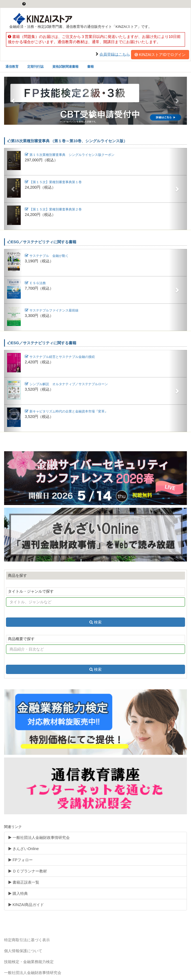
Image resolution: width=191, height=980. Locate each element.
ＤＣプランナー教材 (28, 871)
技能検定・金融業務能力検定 (29, 962)
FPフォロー (21, 860)
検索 (95, 622)
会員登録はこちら (115, 54)
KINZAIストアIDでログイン (160, 55)
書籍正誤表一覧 (24, 882)
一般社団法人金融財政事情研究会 (39, 838)
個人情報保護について (23, 951)
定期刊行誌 (35, 67)
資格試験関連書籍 (65, 67)
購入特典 (18, 893)
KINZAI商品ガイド (26, 905)
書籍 (90, 67)
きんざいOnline (24, 849)
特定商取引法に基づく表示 (27, 940)
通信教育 (12, 67)
